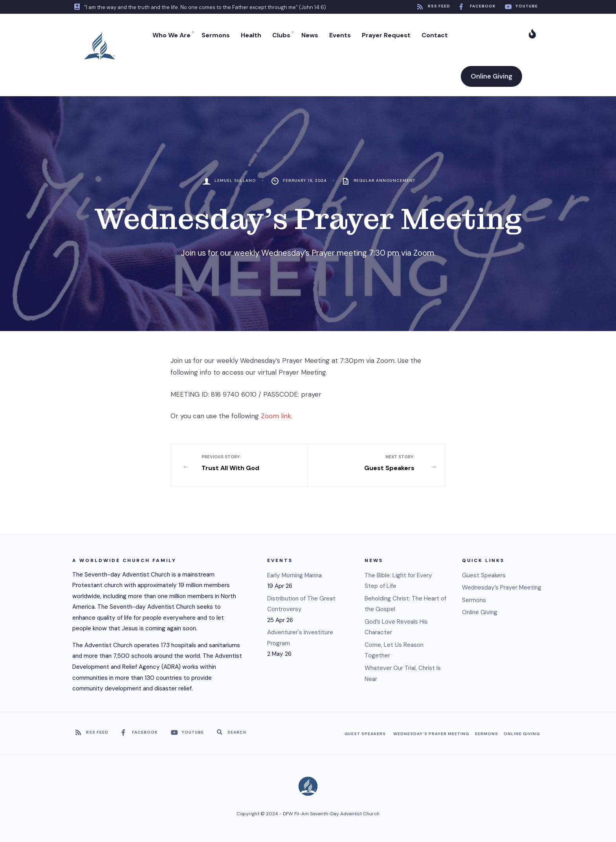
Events (340, 35)
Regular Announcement (384, 180)
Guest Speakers (371, 463)
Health (251, 35)
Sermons (216, 35)
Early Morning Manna (294, 575)
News (310, 35)
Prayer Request (386, 35)
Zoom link (276, 416)
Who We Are (171, 35)
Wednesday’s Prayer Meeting (502, 588)
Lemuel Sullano (235, 180)
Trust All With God (246, 463)
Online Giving (491, 76)
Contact (435, 35)
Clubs (281, 35)
